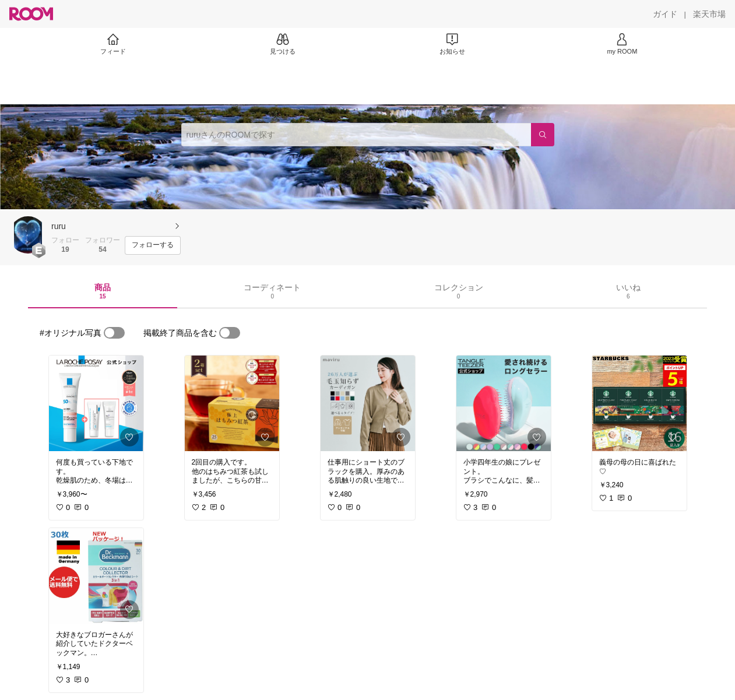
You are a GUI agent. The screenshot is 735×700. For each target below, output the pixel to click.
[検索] (543, 135)
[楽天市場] (709, 14)
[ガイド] (665, 14)
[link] (96, 403)
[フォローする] (153, 245)
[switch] (114, 333)
